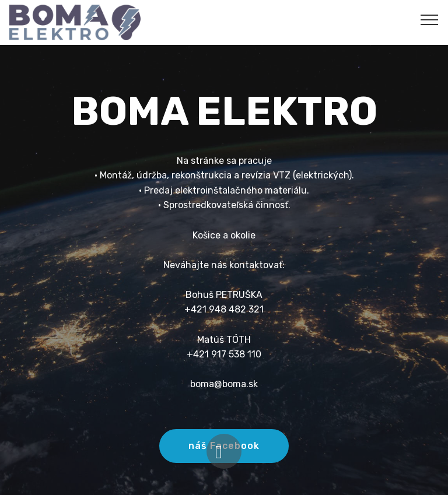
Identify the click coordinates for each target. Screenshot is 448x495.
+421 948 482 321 (224, 309)
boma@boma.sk (224, 384)
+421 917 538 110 (224, 354)
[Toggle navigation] (430, 19)
